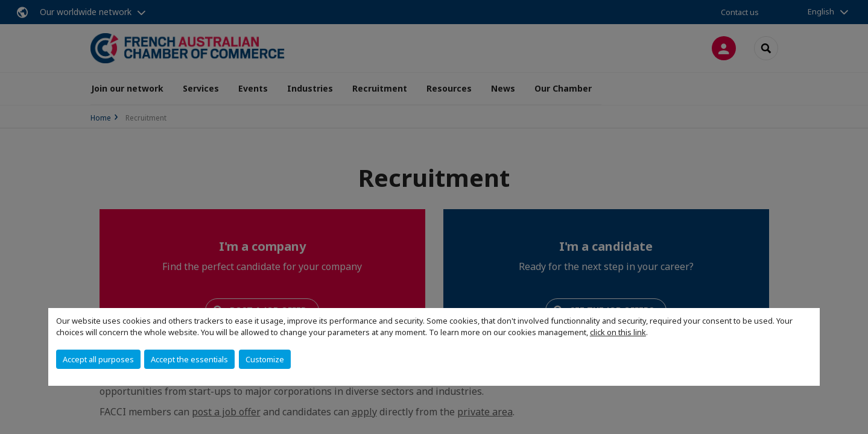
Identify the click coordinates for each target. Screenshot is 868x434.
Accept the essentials (189, 359)
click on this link (618, 332)
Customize (265, 359)
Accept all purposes (98, 359)
